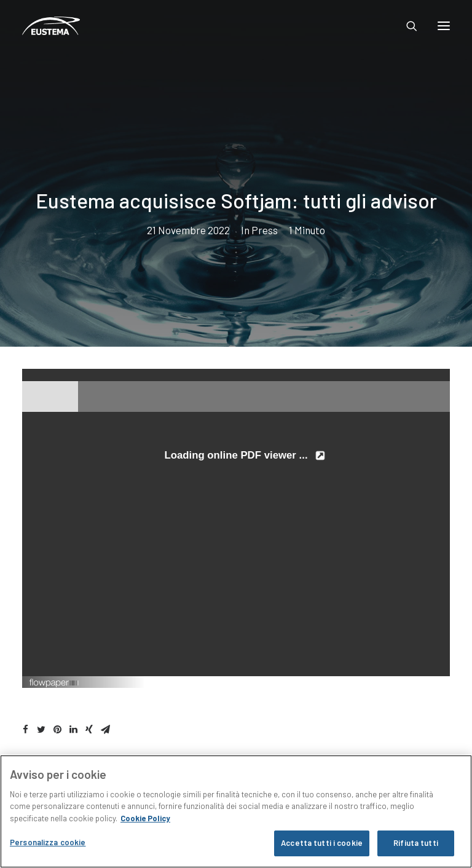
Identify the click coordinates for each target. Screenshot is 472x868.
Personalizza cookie (48, 842)
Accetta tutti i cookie (322, 843)
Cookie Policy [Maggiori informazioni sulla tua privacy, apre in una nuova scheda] (145, 818)
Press (265, 230)
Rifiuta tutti (416, 843)
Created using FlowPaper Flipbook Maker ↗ (385, 682)
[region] (236, 811)
